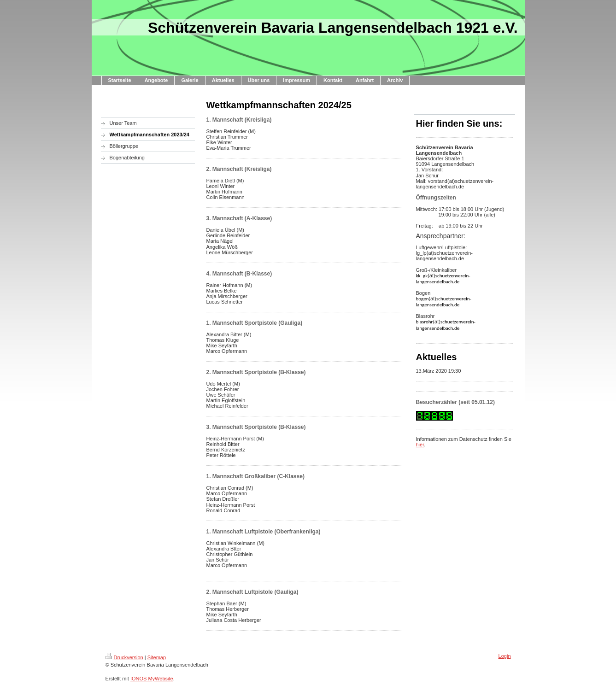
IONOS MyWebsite (152, 679)
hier (420, 445)
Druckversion (124, 657)
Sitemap (157, 657)
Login (505, 656)
